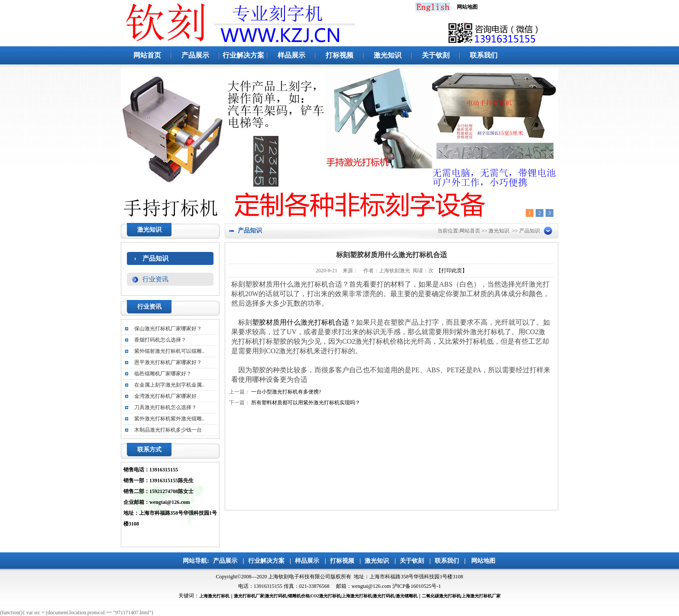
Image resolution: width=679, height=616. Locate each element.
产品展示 (195, 55)
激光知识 (388, 55)
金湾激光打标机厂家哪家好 (165, 396)
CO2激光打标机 (326, 596)
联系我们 (484, 55)
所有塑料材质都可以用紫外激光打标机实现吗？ (306, 403)
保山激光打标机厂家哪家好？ (168, 329)
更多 (202, 308)
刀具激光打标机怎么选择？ (165, 407)
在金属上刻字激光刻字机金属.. (169, 385)
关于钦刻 (436, 55)
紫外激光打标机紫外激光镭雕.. (169, 419)
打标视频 (339, 55)
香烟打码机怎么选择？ (160, 340)
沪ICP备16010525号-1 (417, 586)
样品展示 (291, 55)
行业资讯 (155, 279)
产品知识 (155, 258)
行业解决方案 (243, 55)
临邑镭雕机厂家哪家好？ (163, 374)
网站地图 (483, 561)
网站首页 (147, 55)
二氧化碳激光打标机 (441, 596)
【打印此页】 (452, 271)
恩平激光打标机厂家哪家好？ (168, 362)
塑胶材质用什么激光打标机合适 (301, 322)
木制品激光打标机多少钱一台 (168, 430)
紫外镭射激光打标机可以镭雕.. (169, 351)
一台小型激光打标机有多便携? (286, 392)
